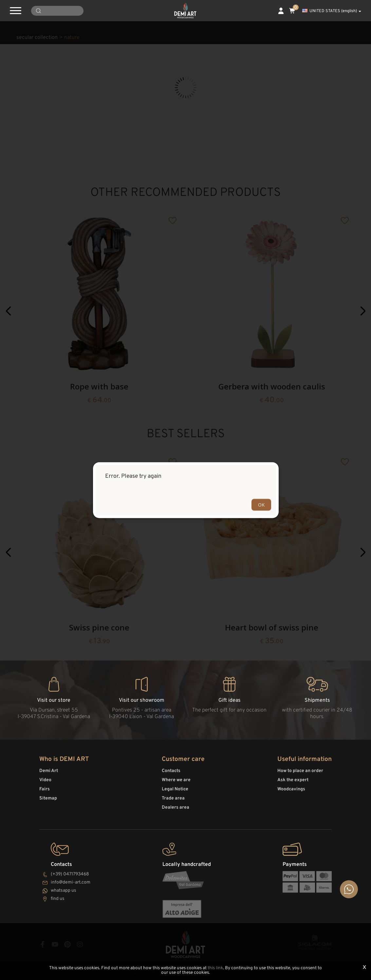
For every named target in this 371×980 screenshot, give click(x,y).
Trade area (173, 798)
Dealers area (176, 808)
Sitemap (48, 798)
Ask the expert (293, 780)
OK (261, 504)
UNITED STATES (332, 11)
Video (45, 780)
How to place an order (300, 771)
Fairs (45, 789)
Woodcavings (291, 789)
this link (215, 968)
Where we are (176, 780)
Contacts (171, 771)
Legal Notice (175, 789)
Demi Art (49, 771)
